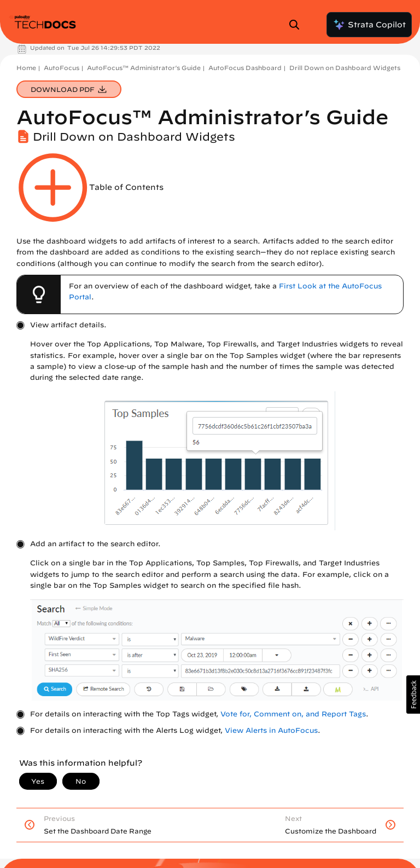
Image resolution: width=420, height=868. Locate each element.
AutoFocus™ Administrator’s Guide (144, 68)
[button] (413, 695)
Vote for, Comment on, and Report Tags (293, 714)
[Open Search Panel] (297, 25)
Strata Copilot (369, 25)
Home (26, 68)
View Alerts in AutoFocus (271, 730)
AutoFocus (62, 68)
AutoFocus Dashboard (245, 68)
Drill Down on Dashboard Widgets (345, 68)
